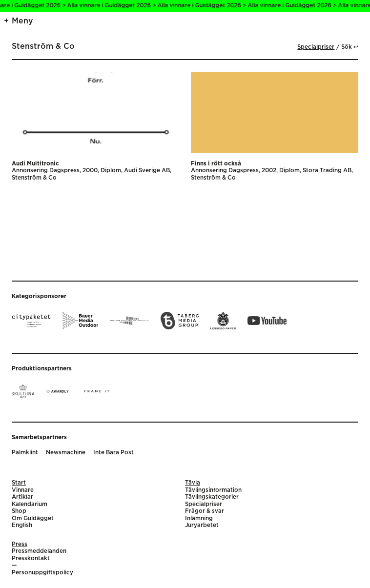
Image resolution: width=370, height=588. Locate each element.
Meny (22, 21)
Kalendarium (30, 504)
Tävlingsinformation (213, 490)
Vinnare (23, 490)
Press (20, 544)
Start (19, 483)
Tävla (193, 483)
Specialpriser (316, 47)
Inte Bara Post (113, 453)
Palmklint (25, 453)
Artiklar (22, 497)
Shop (19, 511)
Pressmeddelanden (39, 551)
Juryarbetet (202, 525)
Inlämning (199, 518)
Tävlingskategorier (212, 497)
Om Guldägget (33, 518)
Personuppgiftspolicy (42, 573)
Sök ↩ (350, 47)
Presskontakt (31, 558)
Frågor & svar (205, 511)
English (22, 525)
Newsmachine (66, 453)
